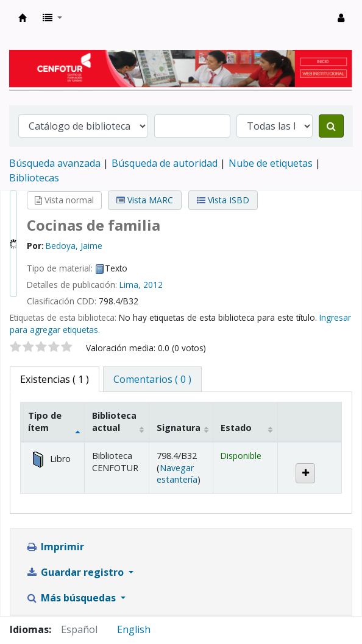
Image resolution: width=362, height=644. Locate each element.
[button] (52, 18)
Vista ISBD (223, 200)
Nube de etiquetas (271, 163)
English (134, 629)
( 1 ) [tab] (55, 379)
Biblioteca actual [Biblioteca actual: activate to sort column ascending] (114, 421)
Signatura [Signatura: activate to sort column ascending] (179, 428)
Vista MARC (145, 200)
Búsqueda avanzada (55, 163)
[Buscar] (331, 126)
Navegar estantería (177, 474)
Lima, (130, 285)
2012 (153, 285)
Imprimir (55, 547)
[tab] (152, 379)
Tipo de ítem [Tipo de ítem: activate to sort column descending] (45, 421)
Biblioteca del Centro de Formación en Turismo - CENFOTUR (23, 18)
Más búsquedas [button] (72, 598)
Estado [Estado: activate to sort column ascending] (236, 428)
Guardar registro (76, 572)
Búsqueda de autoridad (165, 163)
